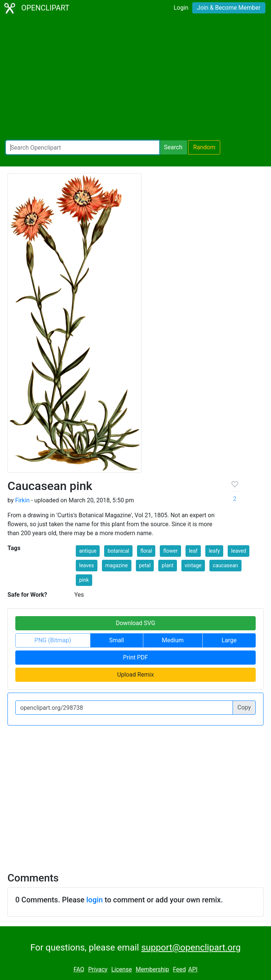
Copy (244, 707)
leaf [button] (193, 551)
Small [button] (116, 640)
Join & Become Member (229, 8)
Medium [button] (173, 640)
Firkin (22, 500)
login (94, 900)
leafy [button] (214, 551)
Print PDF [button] (136, 657)
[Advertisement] (135, 78)
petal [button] (145, 565)
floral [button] (146, 551)
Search (173, 147)
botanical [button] (118, 551)
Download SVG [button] (135, 623)
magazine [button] (117, 565)
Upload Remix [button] (135, 675)
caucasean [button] (225, 565)
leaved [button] (239, 551)
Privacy (98, 969)
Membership (152, 969)
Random (204, 147)
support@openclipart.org (191, 948)
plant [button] (167, 565)
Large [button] (229, 640)
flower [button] (170, 551)
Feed (179, 969)
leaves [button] (87, 565)
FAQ (79, 969)
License (122, 969)
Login (181, 8)
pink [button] (84, 580)
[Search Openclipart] (82, 147)
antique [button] (88, 551)
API (193, 969)
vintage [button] (193, 565)
